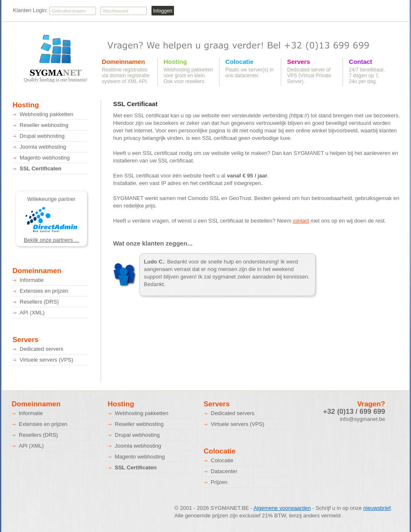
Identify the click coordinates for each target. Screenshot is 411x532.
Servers (299, 62)
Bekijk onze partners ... (51, 240)
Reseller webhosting (44, 125)
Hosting (175, 62)
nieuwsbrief (377, 508)
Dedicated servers (42, 349)
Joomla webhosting (43, 147)
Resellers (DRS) (39, 302)
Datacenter (224, 471)
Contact (361, 62)
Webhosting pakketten (46, 114)
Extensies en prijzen (44, 291)
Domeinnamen (123, 62)
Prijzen (219, 482)
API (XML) (32, 313)
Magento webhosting (45, 158)
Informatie (32, 280)
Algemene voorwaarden (282, 508)
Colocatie (240, 62)
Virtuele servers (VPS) (46, 360)
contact (301, 221)
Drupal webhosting (42, 136)
